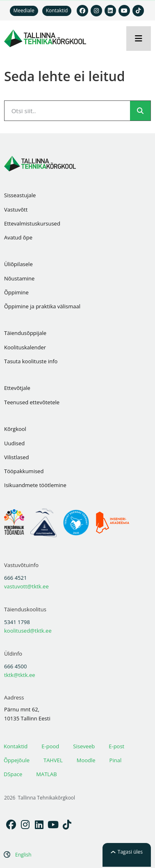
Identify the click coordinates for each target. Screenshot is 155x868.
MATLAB (46, 774)
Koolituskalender (25, 347)
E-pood (50, 746)
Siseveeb (84, 746)
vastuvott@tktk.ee (26, 586)
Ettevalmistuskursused (32, 223)
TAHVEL (53, 760)
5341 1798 (17, 622)
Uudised (14, 443)
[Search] (140, 111)
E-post (116, 746)
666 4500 (15, 666)
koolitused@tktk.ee (28, 631)
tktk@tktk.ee (20, 675)
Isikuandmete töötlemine (35, 485)
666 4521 (15, 578)
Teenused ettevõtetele (32, 402)
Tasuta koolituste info (31, 361)
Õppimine (16, 292)
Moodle (86, 760)
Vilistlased (16, 457)
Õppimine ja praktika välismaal (42, 306)
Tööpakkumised (24, 471)
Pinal (116, 760)
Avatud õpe (18, 237)
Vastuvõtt (16, 210)
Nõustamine (19, 278)
